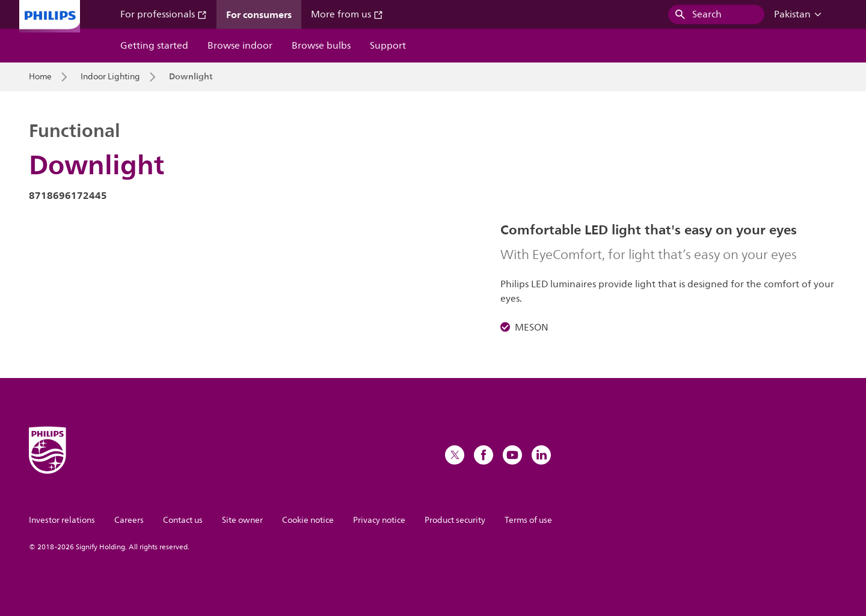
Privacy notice (379, 520)
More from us (347, 14)
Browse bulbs (321, 46)
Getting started (154, 46)
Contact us (183, 520)
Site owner (242, 520)
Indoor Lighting (110, 77)
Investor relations (62, 520)
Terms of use (528, 520)
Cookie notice (308, 520)
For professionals (164, 14)
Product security (455, 520)
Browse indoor (240, 46)
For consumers (259, 14)
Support (388, 46)
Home (40, 77)
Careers (129, 520)
